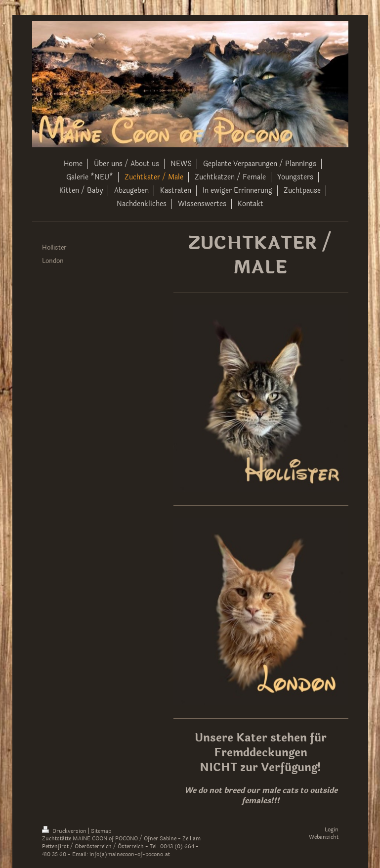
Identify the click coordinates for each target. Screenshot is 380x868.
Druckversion (65, 831)
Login (332, 830)
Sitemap (101, 831)
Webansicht (324, 837)
